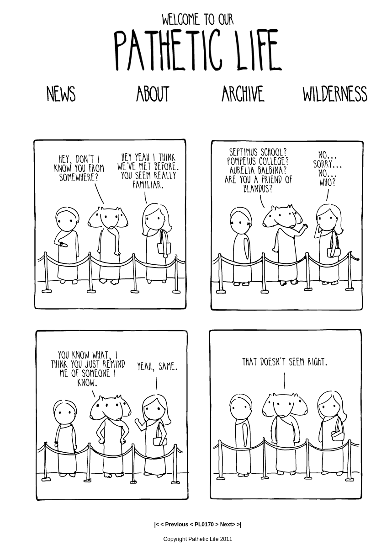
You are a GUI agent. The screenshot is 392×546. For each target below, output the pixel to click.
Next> (228, 525)
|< (157, 525)
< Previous (174, 525)
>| (239, 525)
